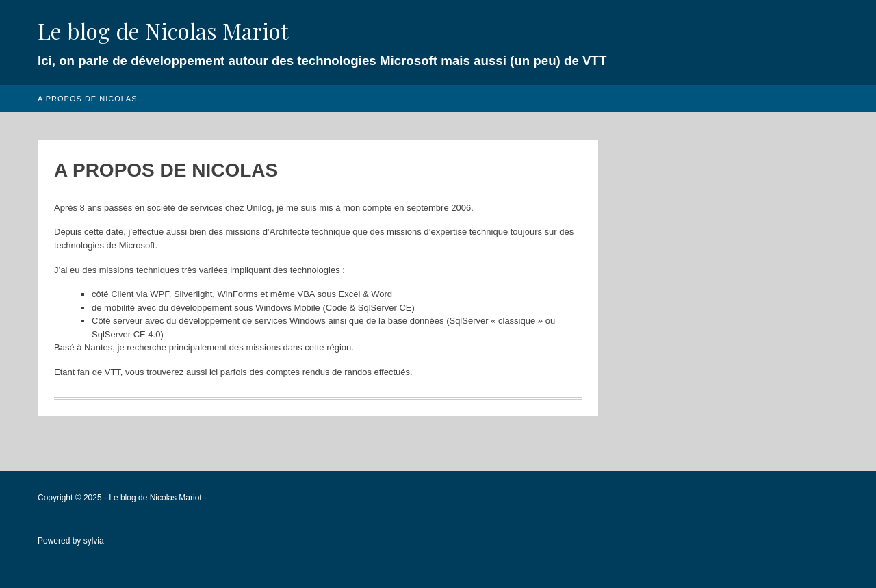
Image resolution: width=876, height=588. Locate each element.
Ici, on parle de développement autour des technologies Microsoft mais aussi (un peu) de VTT (322, 61)
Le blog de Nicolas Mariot (163, 30)
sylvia (94, 541)
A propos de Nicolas (88, 99)
